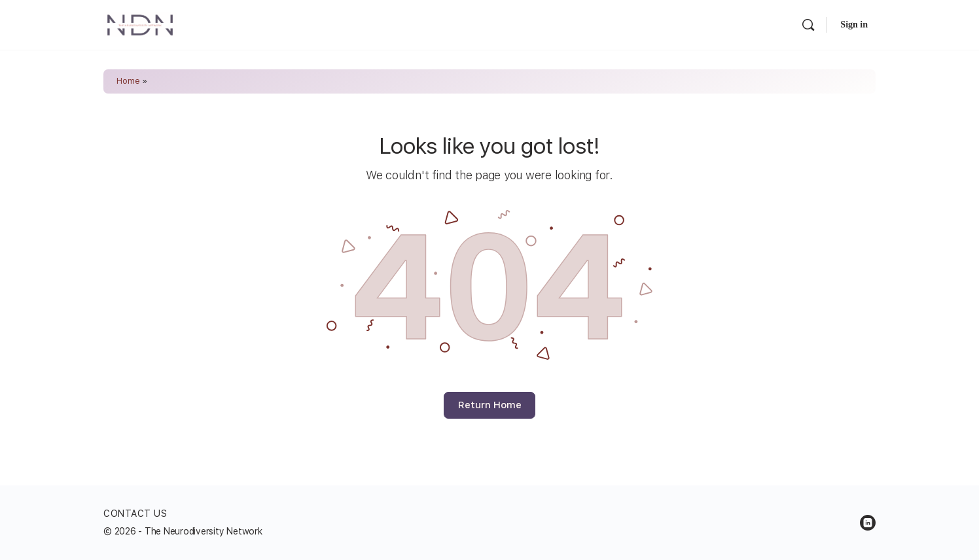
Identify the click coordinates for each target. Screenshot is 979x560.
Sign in (854, 25)
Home (128, 81)
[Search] (808, 25)
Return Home (490, 405)
